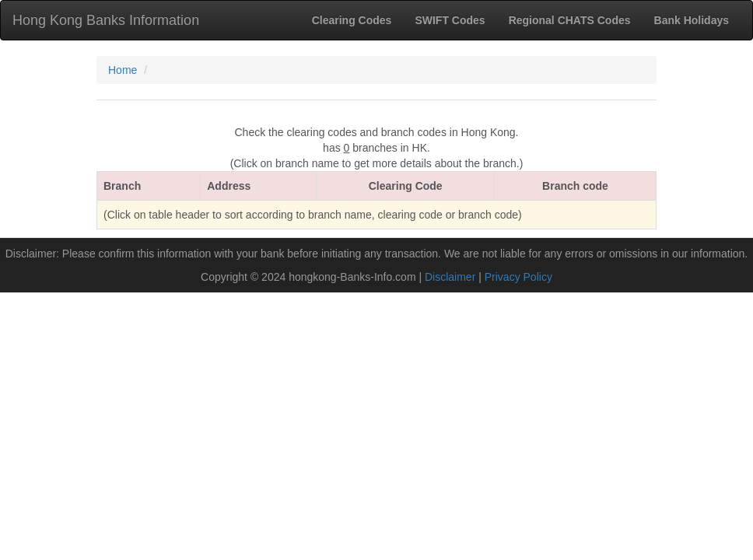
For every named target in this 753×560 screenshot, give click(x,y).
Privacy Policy (518, 277)
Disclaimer (450, 277)
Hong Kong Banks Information (106, 20)
